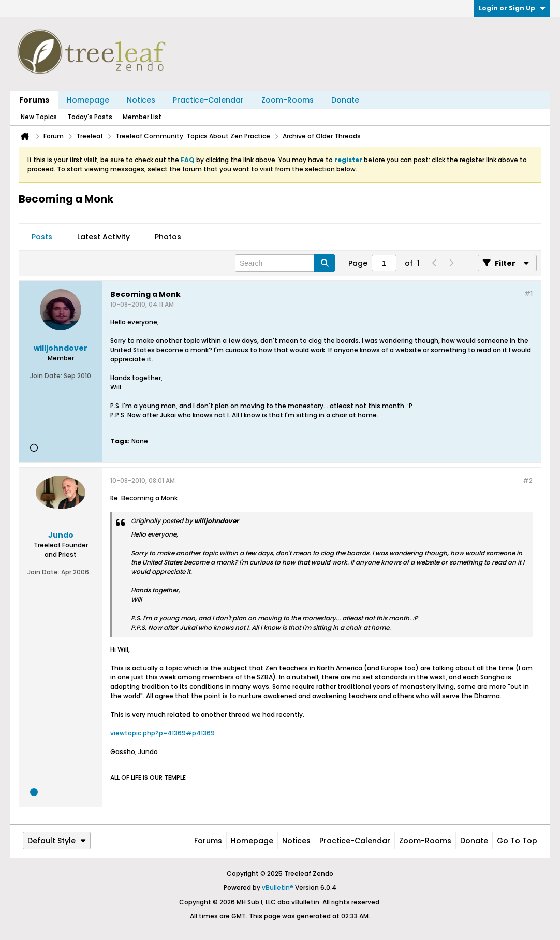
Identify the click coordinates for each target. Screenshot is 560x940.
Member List (142, 117)
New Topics (39, 117)
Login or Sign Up (512, 8)
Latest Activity (104, 237)
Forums (34, 100)
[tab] (42, 237)
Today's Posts (90, 117)
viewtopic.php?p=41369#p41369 (163, 733)
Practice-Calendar (208, 100)
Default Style (57, 841)
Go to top (517, 841)
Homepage (88, 100)
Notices (141, 100)
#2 (528, 480)
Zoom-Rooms (288, 100)
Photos (168, 237)
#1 (528, 293)
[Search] (285, 263)
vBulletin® (278, 887)
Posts (42, 237)
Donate (345, 100)
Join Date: (46, 376)
